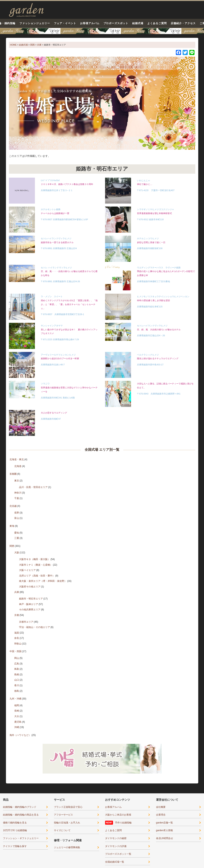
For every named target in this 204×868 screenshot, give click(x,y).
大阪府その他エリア (30, 587)
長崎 (17, 711)
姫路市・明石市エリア (31, 599)
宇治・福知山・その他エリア (34, 627)
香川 (17, 685)
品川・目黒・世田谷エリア (33, 487)
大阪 (17, 553)
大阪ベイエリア (27, 570)
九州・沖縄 (15, 699)
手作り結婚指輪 (123, 823)
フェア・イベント (65, 23)
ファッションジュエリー (35, 23)
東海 (12, 526)
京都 (17, 615)
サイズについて (62, 830)
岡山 (17, 658)
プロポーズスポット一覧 (118, 854)
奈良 (17, 638)
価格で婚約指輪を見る (15, 823)
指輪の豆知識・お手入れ (67, 823)
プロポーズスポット (116, 23)
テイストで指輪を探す (15, 846)
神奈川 (18, 493)
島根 (17, 675)
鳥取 (17, 669)
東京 (17, 481)
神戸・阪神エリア (29, 604)
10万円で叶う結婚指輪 (15, 830)
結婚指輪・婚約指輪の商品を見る (21, 815)
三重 (17, 538)
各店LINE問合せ (165, 838)
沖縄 (17, 727)
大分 (17, 716)
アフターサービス (63, 815)
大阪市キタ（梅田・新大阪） (34, 559)
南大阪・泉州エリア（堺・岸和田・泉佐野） (43, 581)
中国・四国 (15, 651)
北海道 (18, 466)
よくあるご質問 (157, 23)
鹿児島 (18, 722)
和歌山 (18, 644)
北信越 (13, 506)
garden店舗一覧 (164, 823)
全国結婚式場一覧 (115, 862)
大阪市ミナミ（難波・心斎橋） (36, 565)
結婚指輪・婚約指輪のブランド (20, 807)
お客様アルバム (90, 23)
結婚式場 (138, 23)
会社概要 (161, 807)
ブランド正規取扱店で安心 (68, 807)
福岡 (17, 705)
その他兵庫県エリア (30, 610)
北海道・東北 (17, 459)
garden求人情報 (164, 830)
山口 (17, 680)
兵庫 (17, 592)
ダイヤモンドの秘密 (116, 838)
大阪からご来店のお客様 (118, 815)
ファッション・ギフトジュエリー (21, 838)
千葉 (17, 498)
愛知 (17, 533)
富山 (17, 518)
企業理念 (161, 815)
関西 (12, 546)
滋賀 (17, 633)
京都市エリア (26, 622)
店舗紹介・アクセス (183, 23)
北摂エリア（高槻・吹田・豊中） (37, 576)
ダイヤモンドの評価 (116, 846)
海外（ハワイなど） (20, 735)
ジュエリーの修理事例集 (67, 847)
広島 (17, 664)
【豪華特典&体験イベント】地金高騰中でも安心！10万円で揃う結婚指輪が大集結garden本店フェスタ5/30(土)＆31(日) (102, 31)
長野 (17, 513)
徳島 (17, 691)
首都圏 (13, 474)
